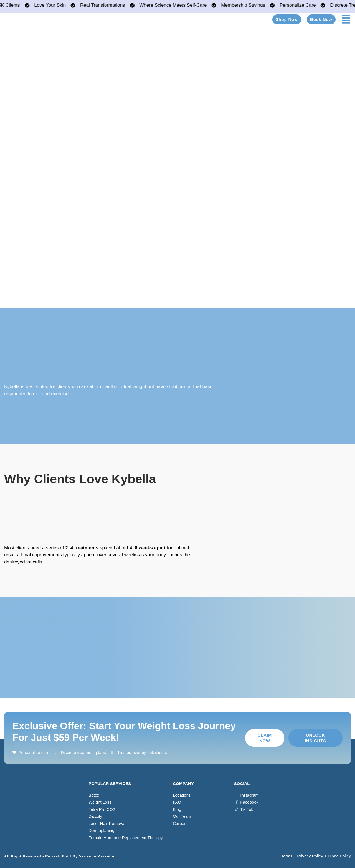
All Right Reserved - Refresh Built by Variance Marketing (60, 856)
